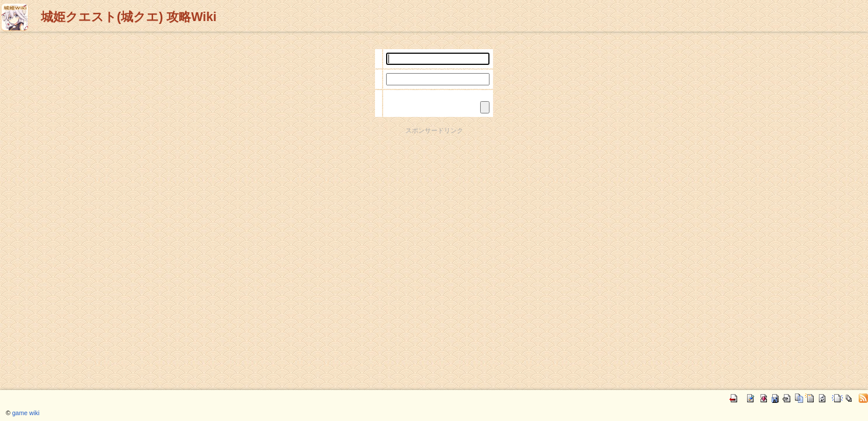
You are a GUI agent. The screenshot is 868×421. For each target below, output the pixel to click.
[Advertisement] (434, 161)
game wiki (26, 413)
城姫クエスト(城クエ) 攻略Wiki (129, 17)
